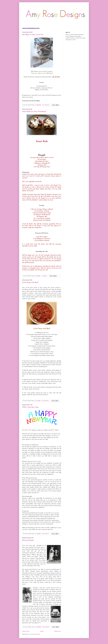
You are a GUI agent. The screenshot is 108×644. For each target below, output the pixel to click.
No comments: (46, 105)
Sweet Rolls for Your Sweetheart (34, 112)
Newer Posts (26, 634)
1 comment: (44, 276)
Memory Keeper (28, 543)
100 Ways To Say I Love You (33, 35)
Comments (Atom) (35, 637)
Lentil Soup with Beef (30, 283)
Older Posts (58, 634)
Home (42, 634)
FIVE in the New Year (30, 410)
